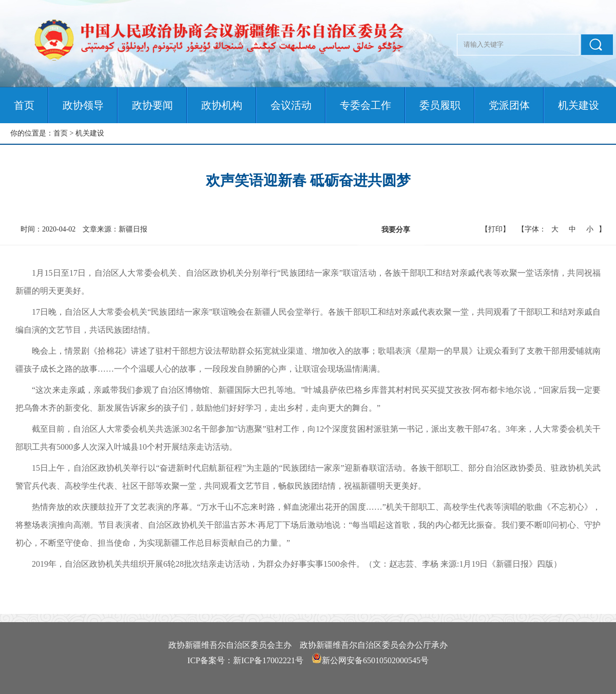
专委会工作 (365, 105)
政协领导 (83, 105)
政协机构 (222, 105)
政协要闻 (152, 105)
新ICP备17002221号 (268, 660)
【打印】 (495, 229)
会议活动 (291, 105)
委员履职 (440, 105)
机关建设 (579, 105)
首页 (24, 105)
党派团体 (509, 105)
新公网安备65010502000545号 (375, 660)
